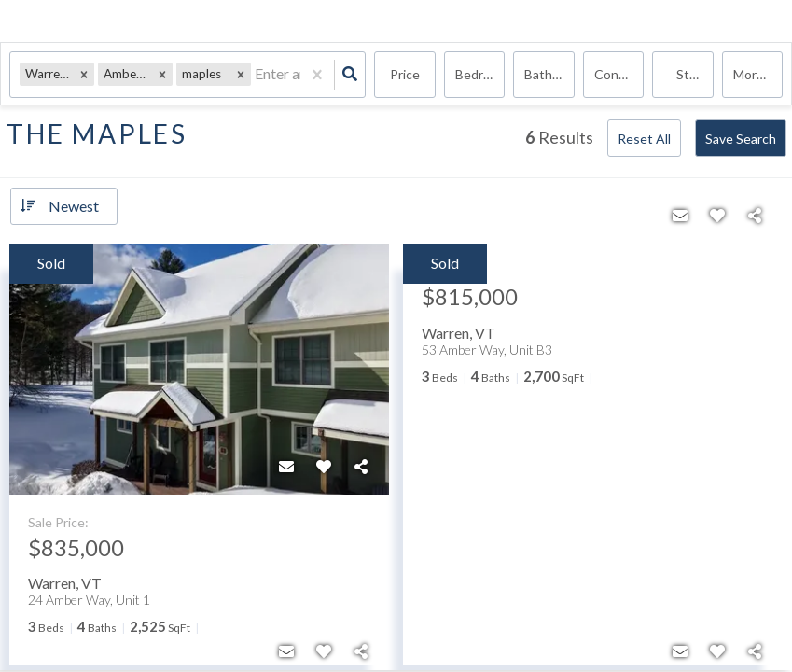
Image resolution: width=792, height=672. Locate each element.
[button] (84, 74)
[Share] (361, 467)
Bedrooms (480, 74)
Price (405, 74)
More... (753, 74)
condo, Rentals (619, 74)
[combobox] (256, 75)
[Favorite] (324, 467)
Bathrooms (549, 74)
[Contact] (286, 467)
